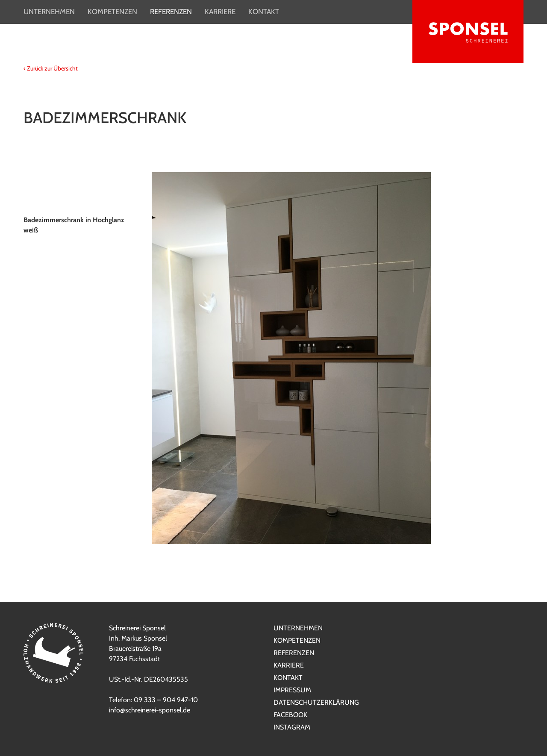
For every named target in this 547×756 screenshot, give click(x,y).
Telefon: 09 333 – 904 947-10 (153, 700)
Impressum (292, 690)
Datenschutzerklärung (316, 702)
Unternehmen (49, 12)
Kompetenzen (112, 12)
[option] (273, 358)
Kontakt (264, 12)
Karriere (220, 12)
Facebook (290, 715)
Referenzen (171, 12)
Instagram (292, 727)
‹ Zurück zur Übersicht (51, 68)
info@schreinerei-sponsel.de (150, 710)
